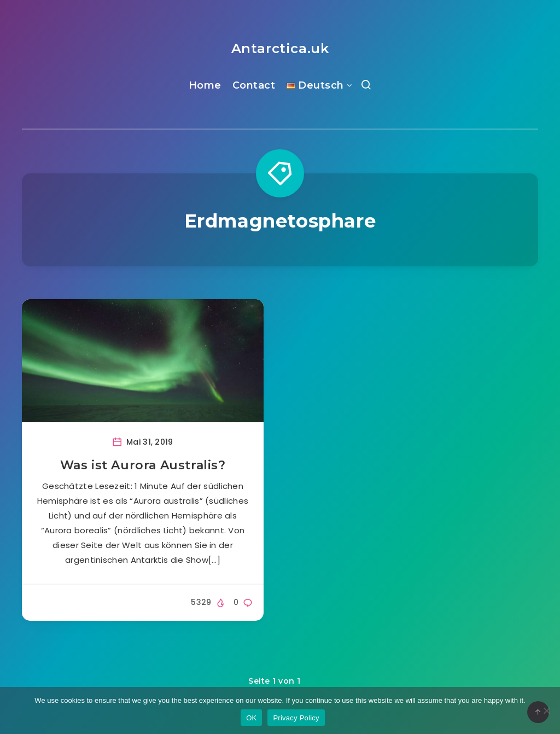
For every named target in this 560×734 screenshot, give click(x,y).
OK (251, 718)
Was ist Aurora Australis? (143, 465)
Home (205, 85)
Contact (254, 85)
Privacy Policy (296, 718)
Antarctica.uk (280, 48)
